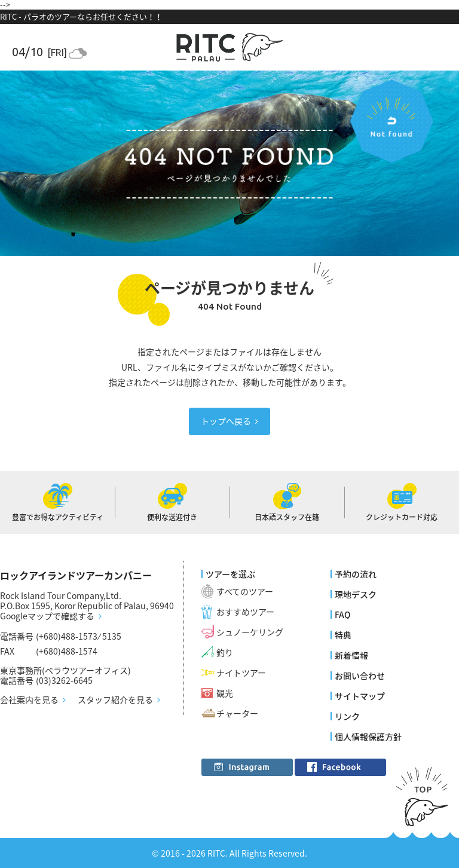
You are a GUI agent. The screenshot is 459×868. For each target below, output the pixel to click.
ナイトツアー (241, 673)
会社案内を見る (29, 700)
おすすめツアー (245, 612)
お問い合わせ (360, 676)
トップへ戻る (226, 421)
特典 (343, 635)
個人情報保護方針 (368, 736)
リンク (347, 716)
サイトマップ (360, 696)
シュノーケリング (250, 632)
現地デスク (356, 594)
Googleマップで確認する (47, 616)
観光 (225, 693)
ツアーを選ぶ (230, 574)
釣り (225, 652)
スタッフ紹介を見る (115, 700)
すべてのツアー (245, 591)
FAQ (343, 615)
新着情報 (351, 655)
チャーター (237, 713)
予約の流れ (356, 574)
